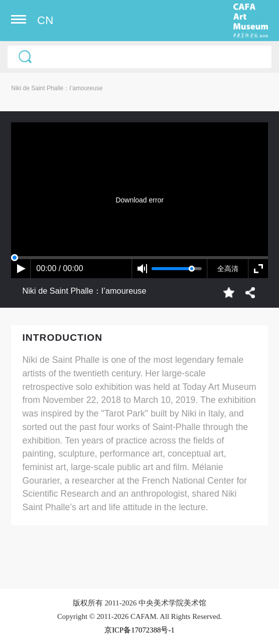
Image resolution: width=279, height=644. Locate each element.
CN (45, 20)
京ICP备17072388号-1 (139, 630)
